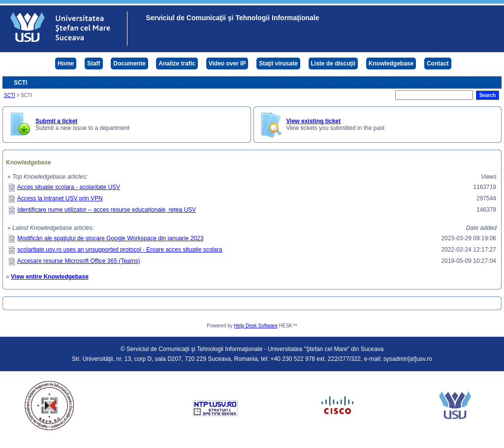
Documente (129, 64)
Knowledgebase (391, 64)
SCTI (10, 95)
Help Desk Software (256, 326)
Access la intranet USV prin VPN (60, 198)
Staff (94, 64)
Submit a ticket (56, 121)
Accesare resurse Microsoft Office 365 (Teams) (79, 261)
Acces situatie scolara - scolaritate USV (69, 187)
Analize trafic (177, 64)
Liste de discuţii (333, 64)
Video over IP (227, 64)
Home (66, 64)
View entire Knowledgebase (50, 277)
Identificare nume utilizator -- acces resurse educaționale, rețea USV (107, 210)
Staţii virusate (278, 64)
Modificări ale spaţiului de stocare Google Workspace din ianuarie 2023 (110, 238)
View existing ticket (314, 121)
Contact (438, 64)
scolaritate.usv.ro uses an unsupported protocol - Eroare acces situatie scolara (120, 250)
